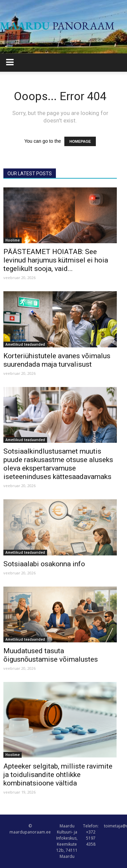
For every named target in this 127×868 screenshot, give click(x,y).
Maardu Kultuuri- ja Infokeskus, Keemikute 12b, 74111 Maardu (67, 841)
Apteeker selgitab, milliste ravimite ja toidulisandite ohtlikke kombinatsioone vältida (58, 775)
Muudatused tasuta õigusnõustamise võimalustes (51, 655)
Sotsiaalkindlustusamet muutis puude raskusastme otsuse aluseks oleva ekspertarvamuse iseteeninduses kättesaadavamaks (58, 464)
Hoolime (13, 240)
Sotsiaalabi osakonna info (44, 564)
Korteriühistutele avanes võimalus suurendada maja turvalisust (57, 360)
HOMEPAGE (80, 141)
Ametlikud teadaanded (25, 344)
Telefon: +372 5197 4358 (91, 835)
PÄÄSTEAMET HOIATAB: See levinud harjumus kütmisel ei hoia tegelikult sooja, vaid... (56, 260)
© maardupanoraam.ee (30, 829)
